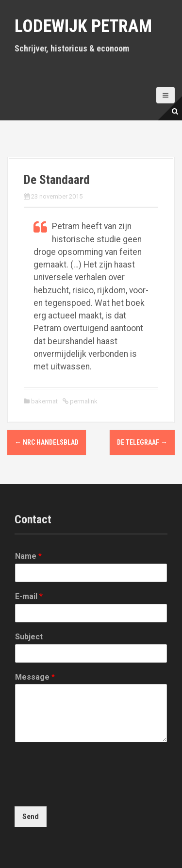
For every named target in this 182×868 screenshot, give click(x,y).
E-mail (29, 596)
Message (35, 677)
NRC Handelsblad (47, 442)
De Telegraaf (142, 442)
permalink (83, 401)
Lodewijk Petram (83, 26)
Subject (29, 637)
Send (31, 817)
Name (28, 556)
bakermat (44, 401)
